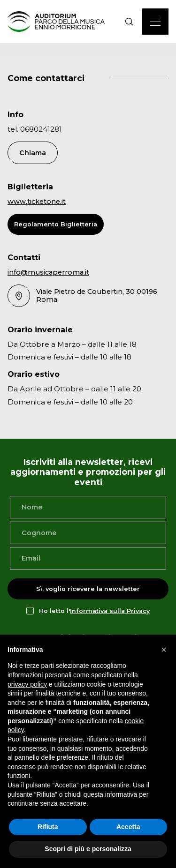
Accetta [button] (128, 827)
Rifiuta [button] (48, 827)
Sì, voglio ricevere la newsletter (88, 589)
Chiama (33, 153)
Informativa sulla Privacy (110, 611)
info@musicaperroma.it (48, 272)
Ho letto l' (94, 611)
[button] (164, 650)
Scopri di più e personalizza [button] (88, 849)
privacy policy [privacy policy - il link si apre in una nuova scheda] (27, 684)
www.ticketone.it (37, 202)
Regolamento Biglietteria (56, 224)
